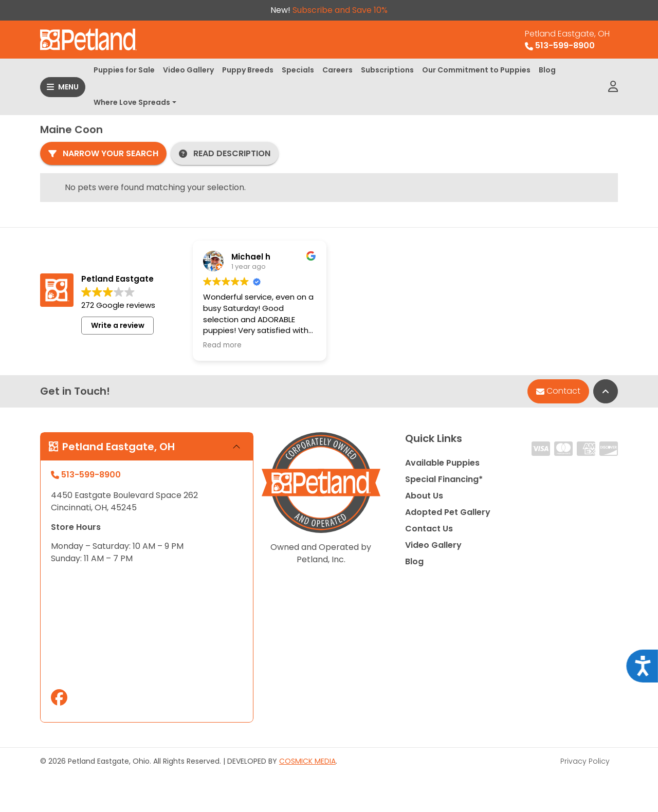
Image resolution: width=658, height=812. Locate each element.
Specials (298, 70)
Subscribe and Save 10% (340, 10)
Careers (337, 70)
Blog (547, 70)
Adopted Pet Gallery (448, 512)
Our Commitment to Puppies (476, 70)
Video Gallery (188, 70)
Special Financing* (444, 479)
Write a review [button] (118, 325)
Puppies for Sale (124, 70)
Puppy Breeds (248, 70)
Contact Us (429, 529)
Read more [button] (222, 345)
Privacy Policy (585, 761)
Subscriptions (387, 70)
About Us (424, 496)
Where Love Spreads (132, 102)
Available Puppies (442, 463)
